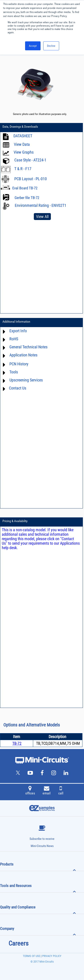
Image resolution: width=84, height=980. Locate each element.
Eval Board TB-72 (25, 188)
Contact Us (18, 388)
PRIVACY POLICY (51, 956)
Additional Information (16, 322)
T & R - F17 (23, 169)
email (47, 791)
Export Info (18, 331)
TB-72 (17, 743)
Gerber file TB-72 (27, 198)
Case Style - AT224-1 (30, 160)
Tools (14, 372)
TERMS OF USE (31, 956)
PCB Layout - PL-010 (31, 179)
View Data (22, 144)
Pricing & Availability (15, 521)
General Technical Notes (28, 347)
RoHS (14, 339)
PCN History (19, 364)
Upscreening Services (26, 380)
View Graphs (24, 152)
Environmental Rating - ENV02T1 (41, 205)
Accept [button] (33, 46)
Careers (18, 943)
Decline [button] (51, 46)
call (61, 791)
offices (30, 791)
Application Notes (23, 355)
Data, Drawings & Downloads (20, 127)
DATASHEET (23, 136)
